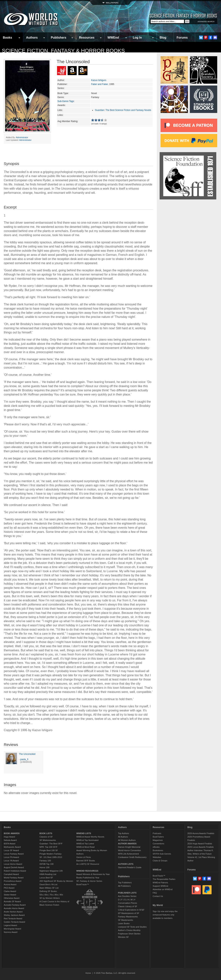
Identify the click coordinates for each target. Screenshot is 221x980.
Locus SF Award (11, 850)
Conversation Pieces (128, 903)
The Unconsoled (27, 754)
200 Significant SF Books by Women (56, 881)
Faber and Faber (99, 84)
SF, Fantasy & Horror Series (89, 881)
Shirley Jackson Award (14, 915)
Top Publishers (125, 883)
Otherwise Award (12, 898)
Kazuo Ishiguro (99, 80)
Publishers (59, 38)
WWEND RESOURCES (87, 871)
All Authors (123, 837)
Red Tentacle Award (13, 919)
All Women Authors (127, 840)
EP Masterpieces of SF (129, 913)
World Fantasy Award (14, 878)
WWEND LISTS (84, 833)
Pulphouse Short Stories (129, 934)
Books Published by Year (88, 878)
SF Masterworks (126, 920)
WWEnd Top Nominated (87, 840)
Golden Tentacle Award (14, 922)
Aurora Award (10, 884)
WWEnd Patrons (160, 883)
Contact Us (158, 896)
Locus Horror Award (13, 864)
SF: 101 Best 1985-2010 (51, 857)
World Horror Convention (129, 850)
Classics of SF (46, 837)
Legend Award (10, 925)
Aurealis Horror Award (14, 908)
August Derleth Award (14, 867)
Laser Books (124, 923)
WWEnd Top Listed (85, 844)
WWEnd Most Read (85, 847)
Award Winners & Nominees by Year (93, 874)
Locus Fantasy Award (14, 854)
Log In (137, 38)
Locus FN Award (11, 857)
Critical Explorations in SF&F (131, 910)
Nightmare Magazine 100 (51, 871)
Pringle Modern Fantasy (51, 854)
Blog (163, 38)
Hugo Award (9, 837)
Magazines (158, 840)
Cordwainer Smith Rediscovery (132, 857)
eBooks (156, 847)
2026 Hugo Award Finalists (200, 844)
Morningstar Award (12, 929)
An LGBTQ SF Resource (88, 864)
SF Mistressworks (48, 840)
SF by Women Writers (50, 898)
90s (61, 895)
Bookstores (158, 850)
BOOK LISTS (46, 833)
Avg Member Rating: (68, 121)
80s (56, 895)
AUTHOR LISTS (126, 864)
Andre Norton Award (13, 912)
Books (7, 38)
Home (88, 973)
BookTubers (158, 837)
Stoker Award (10, 895)
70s (51, 895)
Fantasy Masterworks (128, 917)
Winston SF (123, 937)
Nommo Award (11, 932)
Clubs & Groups (160, 861)
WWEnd (113, 38)
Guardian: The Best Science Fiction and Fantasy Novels (123, 110)
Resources (87, 38)
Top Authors (124, 833)
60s (46, 895)
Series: (61, 88)
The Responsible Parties (164, 879)
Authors (32, 38)
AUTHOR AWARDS (127, 844)
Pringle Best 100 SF (49, 850)
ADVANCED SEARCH (206, 22)
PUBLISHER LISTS (127, 893)
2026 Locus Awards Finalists (201, 847)
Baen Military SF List (49, 888)
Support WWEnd (160, 886)
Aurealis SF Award (12, 901)
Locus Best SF (46, 878)
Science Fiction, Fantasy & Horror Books (63, 51)
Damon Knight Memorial (129, 847)
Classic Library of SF (128, 906)
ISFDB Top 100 (46, 864)
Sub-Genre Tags (66, 101)
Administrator (22, 137)
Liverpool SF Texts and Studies (132, 927)
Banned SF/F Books (86, 861)
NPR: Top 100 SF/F (48, 847)
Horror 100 (44, 867)
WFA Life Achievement (128, 854)
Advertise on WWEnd (163, 889)
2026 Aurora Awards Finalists (201, 833)
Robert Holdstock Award (15, 871)
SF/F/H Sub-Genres (162, 854)
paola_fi (24, 759)
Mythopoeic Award (12, 847)
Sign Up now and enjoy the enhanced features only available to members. (165, 915)
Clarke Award (10, 891)
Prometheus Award (13, 881)
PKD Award (9, 888)
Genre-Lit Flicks (84, 857)
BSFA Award (10, 844)
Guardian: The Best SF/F (51, 844)
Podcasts (157, 833)
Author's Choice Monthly (129, 930)
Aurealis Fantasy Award (15, 905)
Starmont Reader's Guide (130, 867)
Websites (157, 857)
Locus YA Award (11, 861)
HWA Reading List (48, 874)
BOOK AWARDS (12, 833)
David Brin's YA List (48, 884)
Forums (182, 38)
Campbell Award (11, 874)
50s (41, 895)
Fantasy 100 (45, 861)
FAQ (155, 893)
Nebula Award (10, 840)
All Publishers (124, 886)
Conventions (158, 844)
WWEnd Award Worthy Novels (90, 837)
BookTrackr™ (83, 884)
